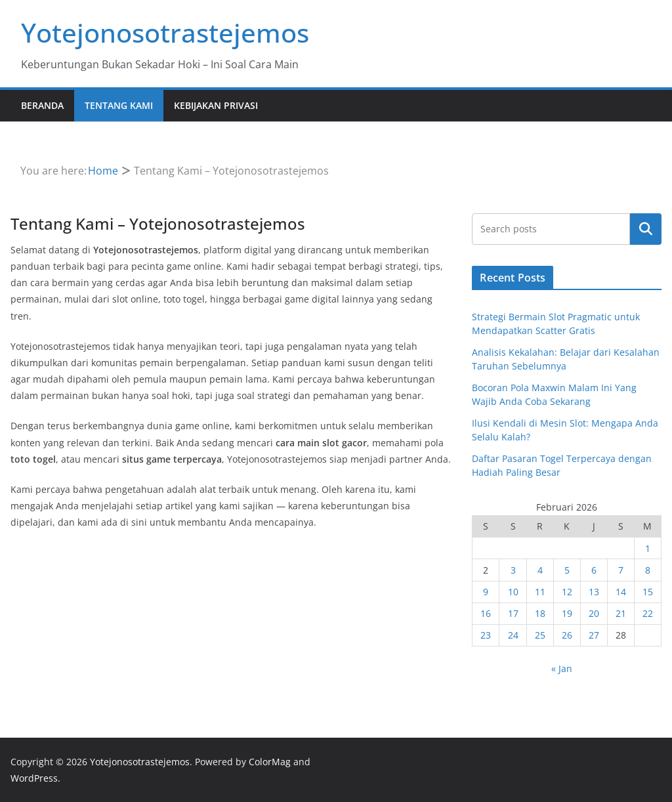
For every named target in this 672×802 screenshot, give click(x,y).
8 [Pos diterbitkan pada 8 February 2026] (648, 570)
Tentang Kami (119, 105)
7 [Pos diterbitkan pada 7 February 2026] (621, 570)
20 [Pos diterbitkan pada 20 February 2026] (594, 613)
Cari (646, 228)
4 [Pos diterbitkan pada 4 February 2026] (540, 570)
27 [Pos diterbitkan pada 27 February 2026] (594, 635)
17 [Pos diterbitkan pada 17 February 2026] (513, 613)
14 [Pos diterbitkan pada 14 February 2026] (621, 592)
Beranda (42, 105)
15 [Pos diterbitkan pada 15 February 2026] (648, 592)
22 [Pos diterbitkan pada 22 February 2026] (648, 613)
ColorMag (270, 762)
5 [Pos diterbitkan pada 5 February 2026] (567, 570)
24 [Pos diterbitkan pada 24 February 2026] (513, 635)
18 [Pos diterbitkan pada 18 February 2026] (540, 613)
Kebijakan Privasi (216, 105)
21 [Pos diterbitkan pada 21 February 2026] (621, 613)
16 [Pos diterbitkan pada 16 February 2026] (486, 613)
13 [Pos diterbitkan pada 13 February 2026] (594, 592)
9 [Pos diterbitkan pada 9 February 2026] (486, 592)
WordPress (34, 778)
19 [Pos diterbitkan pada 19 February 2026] (567, 613)
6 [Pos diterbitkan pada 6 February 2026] (594, 570)
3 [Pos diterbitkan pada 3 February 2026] (513, 570)
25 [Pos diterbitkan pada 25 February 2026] (540, 635)
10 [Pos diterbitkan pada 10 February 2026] (513, 592)
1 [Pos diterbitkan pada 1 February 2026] (648, 548)
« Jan (562, 668)
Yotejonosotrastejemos (165, 32)
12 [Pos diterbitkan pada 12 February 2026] (567, 592)
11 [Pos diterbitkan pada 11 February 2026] (540, 592)
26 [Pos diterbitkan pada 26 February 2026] (567, 635)
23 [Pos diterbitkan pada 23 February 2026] (486, 635)
